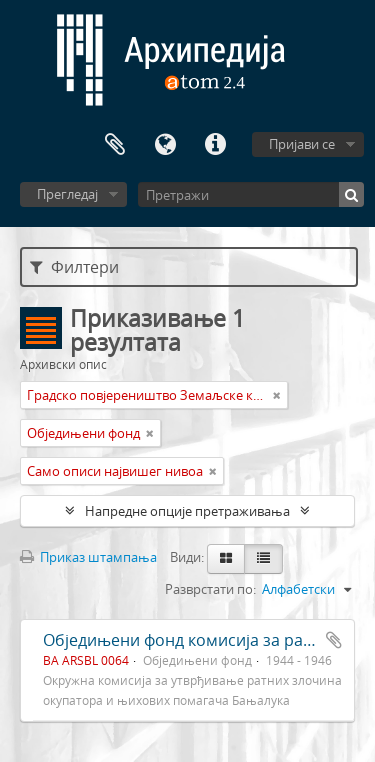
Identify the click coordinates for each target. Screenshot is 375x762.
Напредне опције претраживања (187, 511)
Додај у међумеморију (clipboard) (334, 640)
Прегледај (67, 194)
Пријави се (302, 144)
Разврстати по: (210, 589)
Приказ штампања (88, 557)
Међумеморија (115, 145)
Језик (165, 145)
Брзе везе (215, 145)
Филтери (74, 267)
